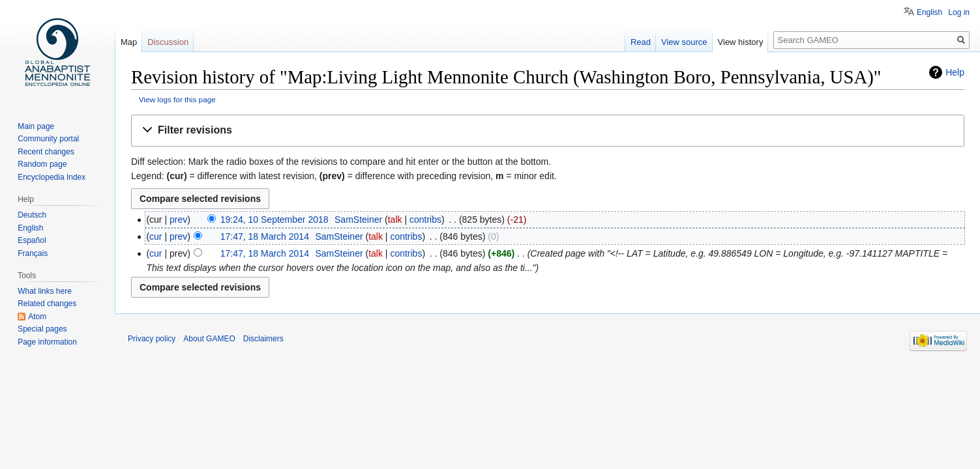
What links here (45, 291)
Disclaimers (263, 339)
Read (641, 42)
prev (178, 220)
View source (684, 42)
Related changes (47, 304)
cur (156, 236)
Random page (42, 164)
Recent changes (46, 152)
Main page (36, 126)
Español (32, 240)
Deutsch (32, 215)
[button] (548, 131)
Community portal (48, 139)
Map (129, 42)
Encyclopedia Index (52, 177)
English (929, 12)
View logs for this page (177, 99)
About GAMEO (209, 339)
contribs (425, 220)
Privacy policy (152, 339)
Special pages (42, 329)
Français (33, 253)
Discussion (168, 42)
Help (955, 72)
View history (741, 42)
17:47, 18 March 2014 (265, 236)
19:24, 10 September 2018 (275, 220)
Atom (37, 317)
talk (395, 220)
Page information (47, 342)
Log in (959, 12)
